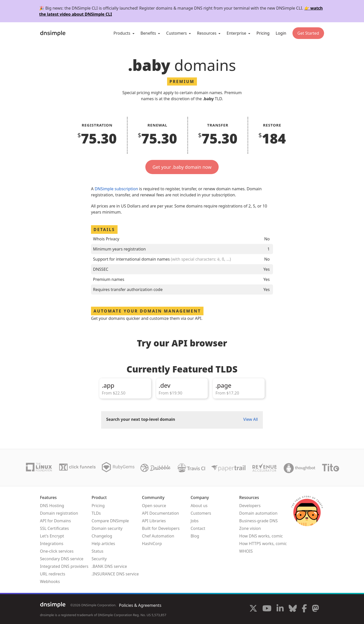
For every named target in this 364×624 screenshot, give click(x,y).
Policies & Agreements (140, 605)
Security (99, 559)
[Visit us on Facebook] (304, 609)
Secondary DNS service (62, 559)
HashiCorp (152, 544)
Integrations (52, 544)
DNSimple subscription (116, 189)
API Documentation (160, 513)
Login (281, 33)
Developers (250, 506)
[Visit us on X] (253, 609)
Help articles (103, 544)
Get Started (308, 33)
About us (199, 506)
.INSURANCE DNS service (115, 574)
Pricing (263, 33)
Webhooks (50, 581)
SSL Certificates (54, 528)
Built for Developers (161, 528)
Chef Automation (158, 536)
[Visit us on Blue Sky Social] (293, 609)
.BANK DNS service (109, 566)
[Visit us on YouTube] (267, 609)
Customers (201, 513)
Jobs (195, 521)
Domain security (107, 528)
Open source (154, 506)
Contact (198, 528)
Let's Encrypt (52, 536)
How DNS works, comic (261, 536)
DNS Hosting (52, 506)
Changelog (102, 536)
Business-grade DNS (258, 521)
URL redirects (53, 574)
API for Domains (55, 521)
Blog (195, 536)
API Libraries (154, 521)
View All (251, 419)
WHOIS (246, 551)
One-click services (57, 551)
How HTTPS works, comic (263, 544)
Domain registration (59, 513)
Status (97, 551)
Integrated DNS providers (64, 566)
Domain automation (258, 513)
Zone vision (250, 528)
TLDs (96, 513)
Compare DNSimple (110, 521)
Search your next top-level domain (141, 419)
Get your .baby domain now (182, 167)
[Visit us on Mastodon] (315, 609)
